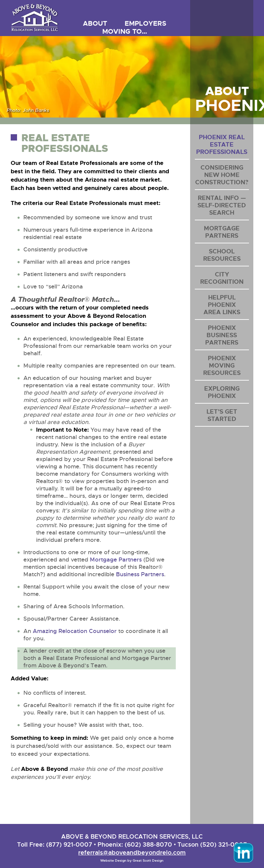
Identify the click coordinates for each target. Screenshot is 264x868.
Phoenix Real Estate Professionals (222, 145)
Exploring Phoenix (222, 392)
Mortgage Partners (116, 560)
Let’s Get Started (222, 415)
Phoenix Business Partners (222, 335)
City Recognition (222, 278)
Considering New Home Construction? (222, 175)
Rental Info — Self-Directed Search (222, 205)
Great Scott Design (148, 860)
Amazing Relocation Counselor (75, 631)
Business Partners (140, 574)
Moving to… (125, 31)
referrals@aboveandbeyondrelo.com (132, 852)
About (95, 23)
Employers (146, 23)
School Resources (222, 255)
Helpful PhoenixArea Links (222, 305)
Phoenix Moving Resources (222, 366)
